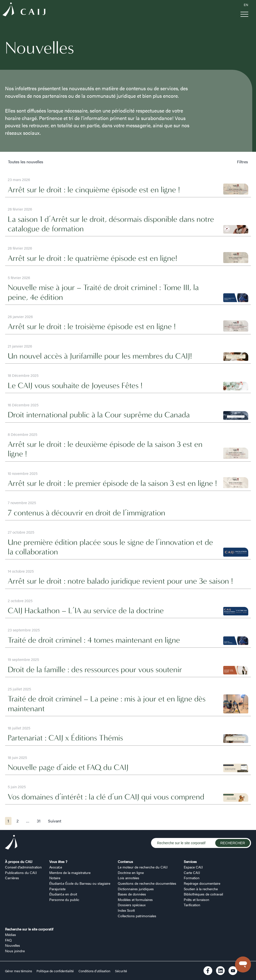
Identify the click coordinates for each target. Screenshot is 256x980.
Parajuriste (57, 889)
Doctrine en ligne (131, 872)
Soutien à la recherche (201, 889)
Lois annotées (128, 878)
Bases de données (132, 894)
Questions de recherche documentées (147, 883)
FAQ (8, 940)
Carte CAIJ (192, 872)
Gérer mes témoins (19, 971)
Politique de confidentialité (55, 971)
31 (39, 821)
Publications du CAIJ (21, 872)
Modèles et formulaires (135, 899)
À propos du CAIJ (19, 861)
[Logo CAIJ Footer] (11, 843)
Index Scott (126, 910)
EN (246, 5)
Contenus (125, 861)
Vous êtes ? (58, 861)
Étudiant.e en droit (63, 894)
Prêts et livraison (196, 899)
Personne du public (64, 899)
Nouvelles (12, 945)
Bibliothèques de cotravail (203, 894)
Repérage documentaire (202, 883)
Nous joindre (15, 951)
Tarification (192, 905)
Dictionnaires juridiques (136, 889)
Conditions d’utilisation (94, 971)
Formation (192, 878)
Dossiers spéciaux (132, 905)
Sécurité (121, 971)
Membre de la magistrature (70, 872)
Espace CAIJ (193, 867)
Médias (10, 934)
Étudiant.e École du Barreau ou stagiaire (80, 883)
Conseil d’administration (23, 867)
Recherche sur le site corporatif (29, 929)
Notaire (55, 878)
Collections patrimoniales (137, 916)
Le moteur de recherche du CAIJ (143, 867)
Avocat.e (56, 867)
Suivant (55, 821)
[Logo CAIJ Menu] (24, 10)
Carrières (12, 878)
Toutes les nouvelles (26, 162)
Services (190, 861)
